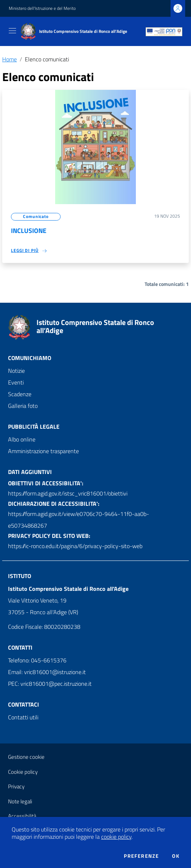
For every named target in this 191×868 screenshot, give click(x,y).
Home (9, 59)
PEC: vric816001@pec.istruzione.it (50, 684)
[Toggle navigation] (12, 31)
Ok (176, 856)
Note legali (20, 801)
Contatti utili (23, 717)
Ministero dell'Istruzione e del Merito (42, 8)
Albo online (22, 439)
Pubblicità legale (34, 427)
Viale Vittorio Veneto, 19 (37, 600)
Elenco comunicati (47, 59)
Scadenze (20, 394)
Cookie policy (23, 772)
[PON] (164, 31)
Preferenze (141, 856)
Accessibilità (22, 816)
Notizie (16, 371)
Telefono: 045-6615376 (37, 660)
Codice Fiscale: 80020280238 (44, 627)
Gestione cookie (26, 757)
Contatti (20, 647)
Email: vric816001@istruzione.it (47, 672)
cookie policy (116, 837)
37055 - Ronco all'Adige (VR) (43, 612)
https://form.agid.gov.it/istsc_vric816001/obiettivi (68, 493)
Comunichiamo (30, 358)
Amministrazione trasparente (43, 451)
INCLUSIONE (29, 231)
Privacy (16, 786)
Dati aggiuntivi (30, 472)
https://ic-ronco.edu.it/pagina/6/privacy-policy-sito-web (75, 546)
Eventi (16, 382)
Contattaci (24, 704)
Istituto (20, 576)
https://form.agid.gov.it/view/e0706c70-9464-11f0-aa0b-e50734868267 (79, 520)
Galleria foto (23, 406)
